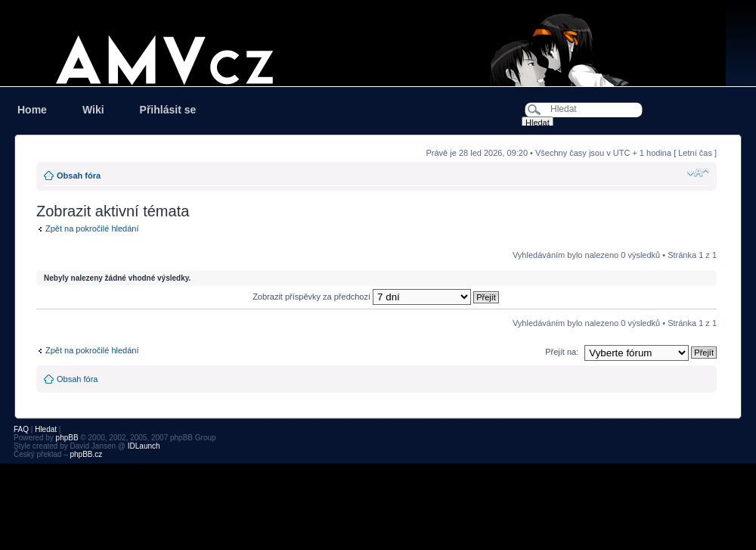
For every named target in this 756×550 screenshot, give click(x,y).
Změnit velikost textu (698, 172)
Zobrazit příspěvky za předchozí (376, 297)
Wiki (93, 110)
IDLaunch (144, 446)
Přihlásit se (168, 110)
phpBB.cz (86, 454)
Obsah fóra (79, 176)
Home (32, 110)
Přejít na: (562, 352)
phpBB (67, 438)
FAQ (21, 429)
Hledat (46, 429)
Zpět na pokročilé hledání (92, 228)
